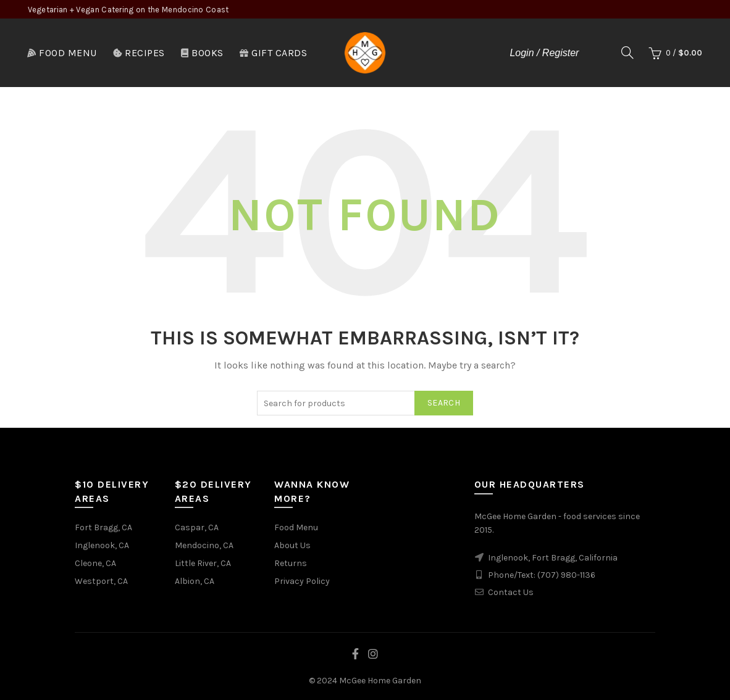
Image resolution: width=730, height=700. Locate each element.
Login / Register (544, 53)
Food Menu (62, 53)
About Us (292, 545)
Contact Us (511, 592)
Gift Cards (273, 53)
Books (202, 53)
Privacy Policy (302, 581)
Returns (291, 563)
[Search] (627, 52)
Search (444, 403)
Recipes (139, 53)
